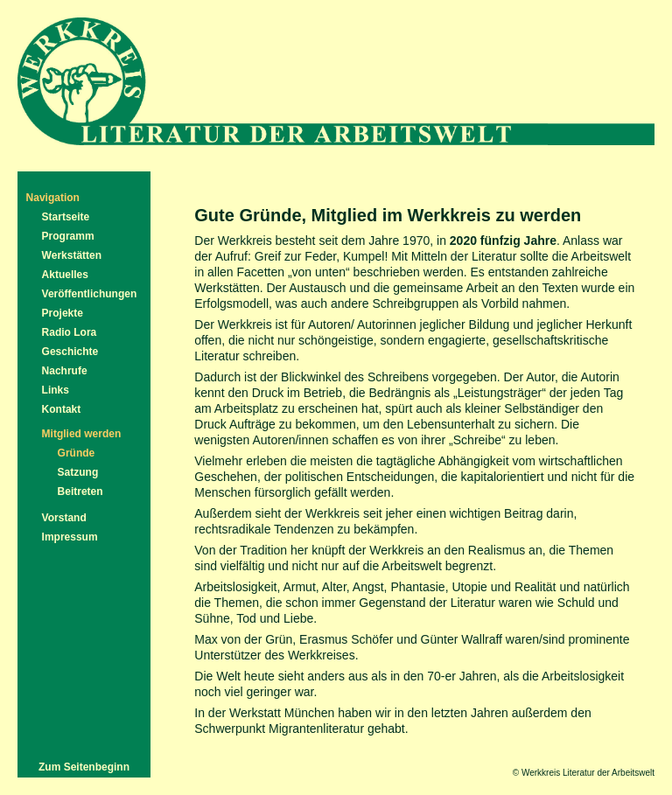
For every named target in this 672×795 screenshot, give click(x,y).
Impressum (70, 537)
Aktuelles (65, 275)
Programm (68, 236)
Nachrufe (65, 371)
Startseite (66, 217)
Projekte (63, 313)
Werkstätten (72, 255)
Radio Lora (70, 332)
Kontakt (62, 409)
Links (56, 390)
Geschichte (70, 352)
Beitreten (80, 492)
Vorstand (64, 518)
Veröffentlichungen (90, 294)
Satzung (78, 472)
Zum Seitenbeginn (84, 767)
